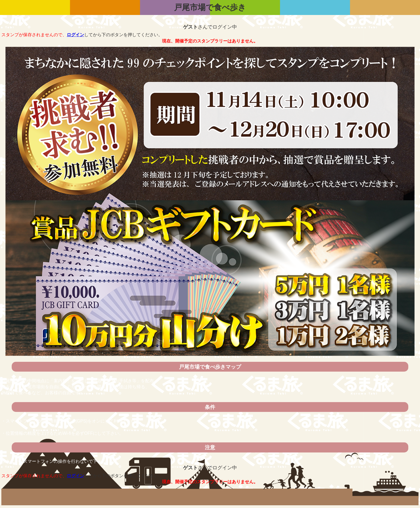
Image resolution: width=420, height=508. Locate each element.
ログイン (75, 35)
